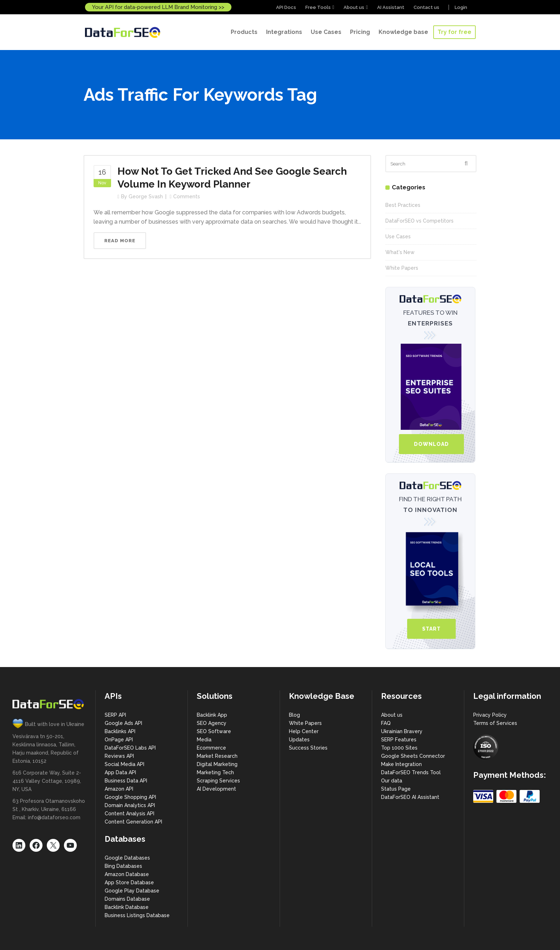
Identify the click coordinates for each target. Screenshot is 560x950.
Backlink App (212, 715)
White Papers (402, 268)
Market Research (217, 756)
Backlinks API (120, 731)
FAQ (386, 723)
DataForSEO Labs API (130, 748)
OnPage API (119, 740)
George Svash (146, 197)
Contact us (426, 7)
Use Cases (398, 237)
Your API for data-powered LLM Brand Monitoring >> (158, 7)
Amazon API (119, 789)
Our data (392, 781)
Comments (187, 197)
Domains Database (127, 899)
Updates (299, 740)
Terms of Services (495, 723)
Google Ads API (123, 723)
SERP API (115, 715)
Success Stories (308, 748)
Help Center (304, 731)
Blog (294, 715)
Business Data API (126, 781)
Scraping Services (218, 781)
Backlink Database (127, 907)
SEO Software (214, 731)
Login (461, 7)
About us (354, 7)
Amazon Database (127, 874)
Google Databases (127, 858)
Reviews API (119, 756)
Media (204, 740)
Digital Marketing (217, 764)
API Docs (286, 7)
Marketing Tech (215, 772)
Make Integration (401, 764)
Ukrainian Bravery (402, 731)
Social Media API (124, 764)
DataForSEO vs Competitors (419, 221)
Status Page (396, 789)
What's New (400, 252)
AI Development (216, 789)
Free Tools (318, 7)
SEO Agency (212, 723)
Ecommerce (211, 748)
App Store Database (129, 882)
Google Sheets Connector (413, 756)
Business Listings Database (137, 915)
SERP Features (399, 740)
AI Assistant (391, 7)
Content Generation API (133, 822)
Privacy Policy (490, 715)
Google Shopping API (130, 797)
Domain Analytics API (130, 805)
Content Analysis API (129, 814)
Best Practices (403, 205)
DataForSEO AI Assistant (410, 797)
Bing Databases (123, 866)
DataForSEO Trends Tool (411, 772)
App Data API (120, 772)
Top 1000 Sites (399, 748)
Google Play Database (132, 891)
